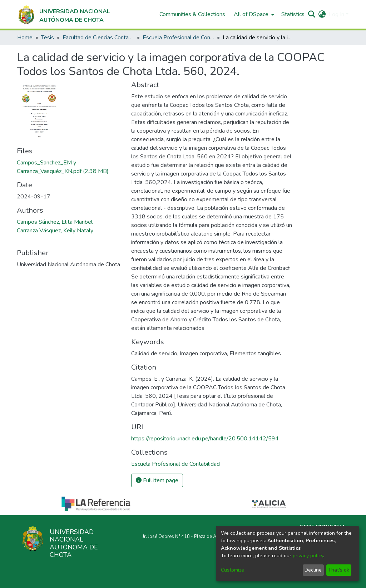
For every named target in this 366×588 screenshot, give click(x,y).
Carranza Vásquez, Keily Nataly (55, 231)
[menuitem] (253, 14)
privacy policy (308, 556)
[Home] (63, 14)
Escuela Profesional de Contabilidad (178, 38)
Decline (313, 570)
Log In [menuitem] (337, 14)
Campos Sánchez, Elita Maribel (55, 222)
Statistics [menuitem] (293, 14)
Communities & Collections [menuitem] (192, 14)
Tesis (48, 38)
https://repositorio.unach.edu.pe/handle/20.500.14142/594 (205, 439)
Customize (233, 570)
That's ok (339, 570)
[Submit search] (312, 14)
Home (25, 38)
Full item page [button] (157, 480)
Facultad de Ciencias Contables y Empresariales (98, 38)
